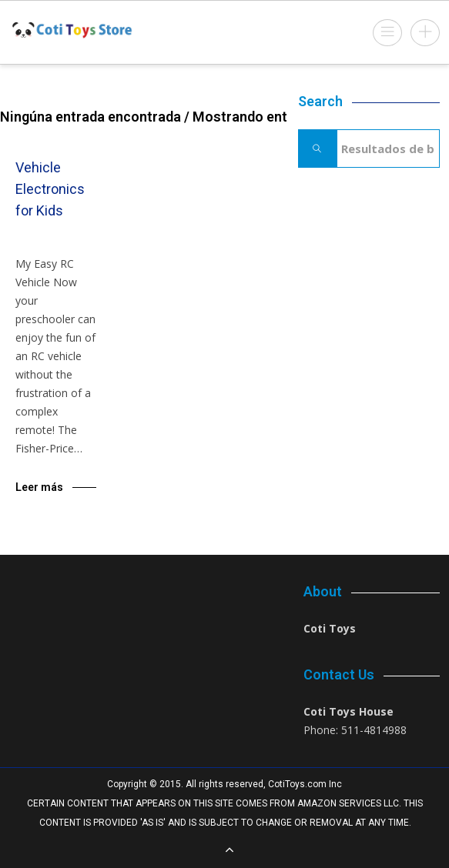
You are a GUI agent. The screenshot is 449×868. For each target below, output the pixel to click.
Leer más (39, 487)
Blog (49, 243)
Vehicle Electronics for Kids (50, 189)
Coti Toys (330, 628)
